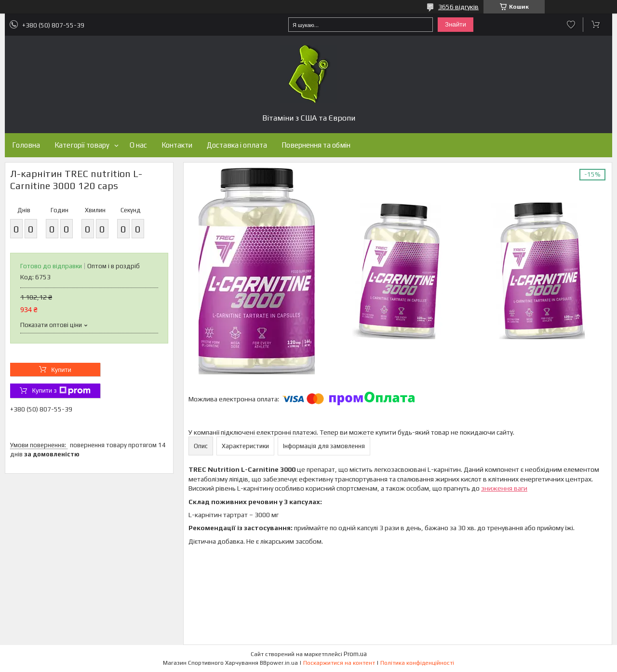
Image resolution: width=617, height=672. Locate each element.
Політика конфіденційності (417, 663)
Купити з (61, 391)
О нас (138, 145)
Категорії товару (82, 145)
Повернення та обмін (316, 145)
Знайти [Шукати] (456, 24)
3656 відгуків (458, 7)
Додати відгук (571, 25)
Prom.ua (355, 654)
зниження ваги (504, 488)
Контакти (177, 145)
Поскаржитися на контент (339, 663)
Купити (61, 370)
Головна (26, 145)
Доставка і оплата (237, 145)
